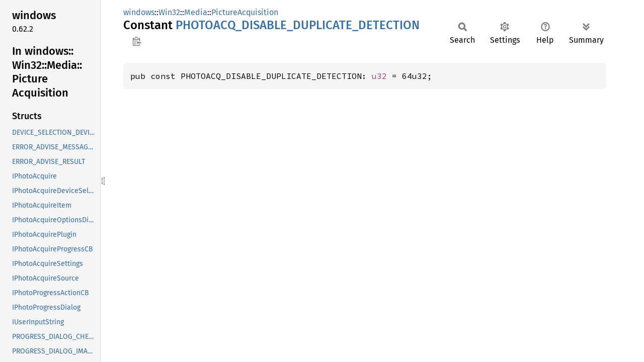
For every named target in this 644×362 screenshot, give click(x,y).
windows (139, 12)
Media (196, 12)
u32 (379, 76)
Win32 (169, 12)
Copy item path (137, 41)
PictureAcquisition (245, 12)
